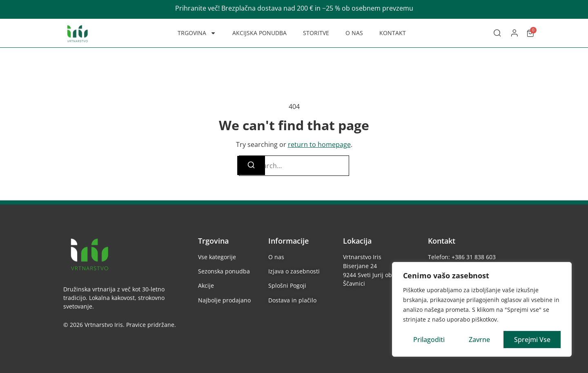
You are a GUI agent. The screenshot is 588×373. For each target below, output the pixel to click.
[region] (482, 309)
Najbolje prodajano (224, 300)
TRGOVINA (197, 33)
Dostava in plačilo (292, 300)
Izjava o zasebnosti (294, 271)
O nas (276, 257)
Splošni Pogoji (287, 285)
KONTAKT (393, 33)
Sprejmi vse (532, 340)
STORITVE (316, 33)
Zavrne (479, 340)
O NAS (354, 33)
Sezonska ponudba (224, 271)
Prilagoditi (429, 340)
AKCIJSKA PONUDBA (259, 33)
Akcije (206, 285)
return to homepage (319, 144)
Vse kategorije (217, 257)
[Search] (251, 165)
